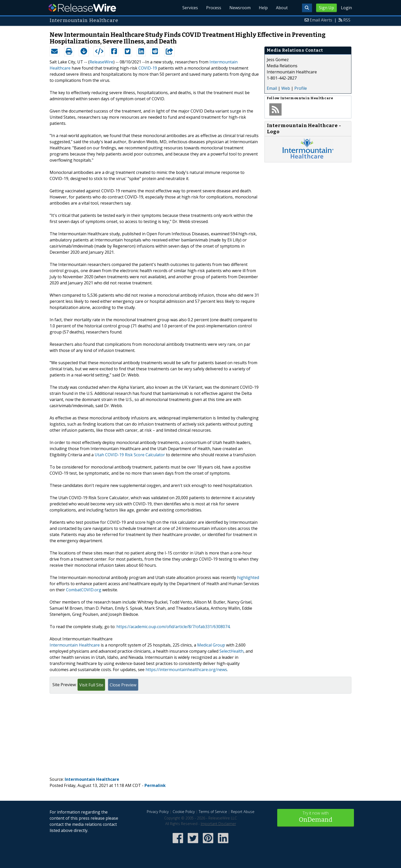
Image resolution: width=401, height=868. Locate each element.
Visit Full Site (91, 685)
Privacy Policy (158, 812)
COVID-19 (148, 68)
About (282, 8)
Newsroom (240, 8)
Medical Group (211, 645)
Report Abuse (243, 812)
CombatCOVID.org (84, 590)
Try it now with (316, 817)
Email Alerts (321, 20)
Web (286, 88)
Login (346, 8)
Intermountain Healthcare (75, 645)
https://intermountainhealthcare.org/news (186, 670)
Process (214, 8)
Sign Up (326, 8)
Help (263, 8)
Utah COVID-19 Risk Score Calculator (130, 455)
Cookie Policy (184, 812)
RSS (347, 20)
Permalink (155, 785)
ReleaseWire (82, 8)
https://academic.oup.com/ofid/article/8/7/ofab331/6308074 (173, 627)
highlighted (248, 577)
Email (272, 88)
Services (190, 8)
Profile (301, 88)
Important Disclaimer (218, 824)
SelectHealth (231, 651)
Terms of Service (213, 812)
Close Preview (123, 685)
